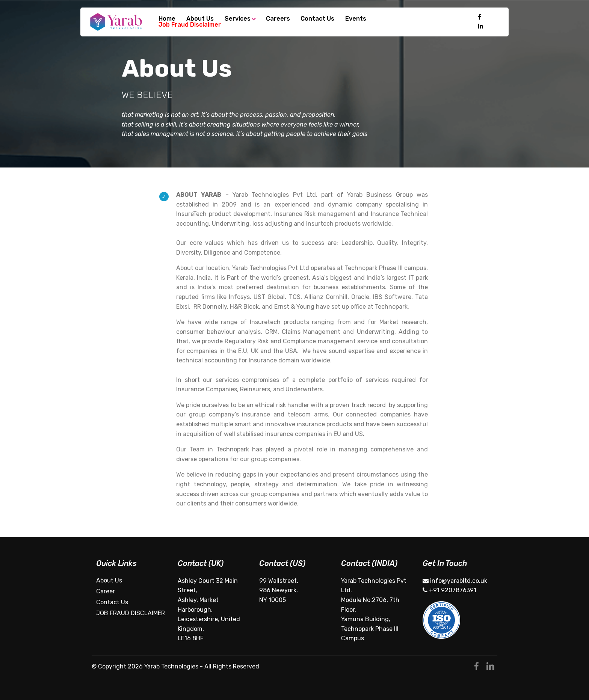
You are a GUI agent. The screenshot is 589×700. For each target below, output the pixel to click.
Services (238, 19)
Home (167, 19)
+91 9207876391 (449, 590)
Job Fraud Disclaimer (190, 25)
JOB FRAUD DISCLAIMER (131, 613)
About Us (200, 19)
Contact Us (317, 19)
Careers (278, 19)
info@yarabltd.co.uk (455, 581)
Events (356, 19)
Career (106, 591)
